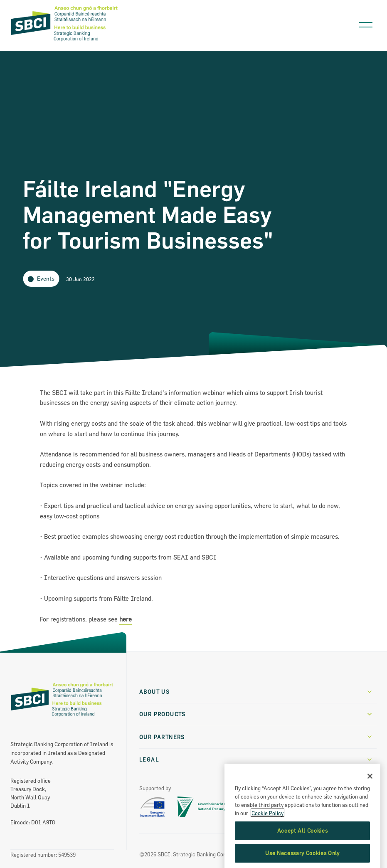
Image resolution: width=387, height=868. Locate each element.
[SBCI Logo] (64, 42)
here (126, 619)
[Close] (370, 799)
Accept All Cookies (303, 853)
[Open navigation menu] (366, 23)
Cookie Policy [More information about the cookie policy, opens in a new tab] (267, 836)
